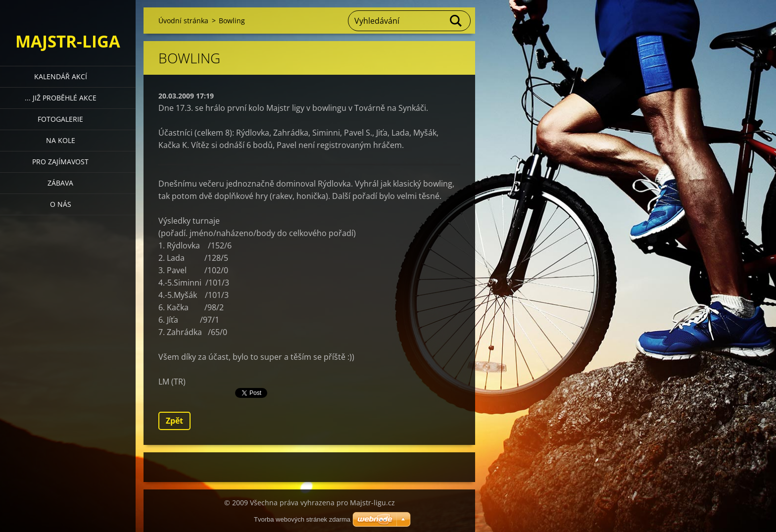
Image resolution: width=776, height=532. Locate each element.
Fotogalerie (60, 119)
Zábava (60, 183)
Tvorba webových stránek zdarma (302, 519)
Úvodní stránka (183, 21)
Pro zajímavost (60, 162)
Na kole (61, 140)
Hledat (456, 21)
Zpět (174, 421)
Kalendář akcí (61, 76)
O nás (61, 204)
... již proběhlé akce (61, 98)
